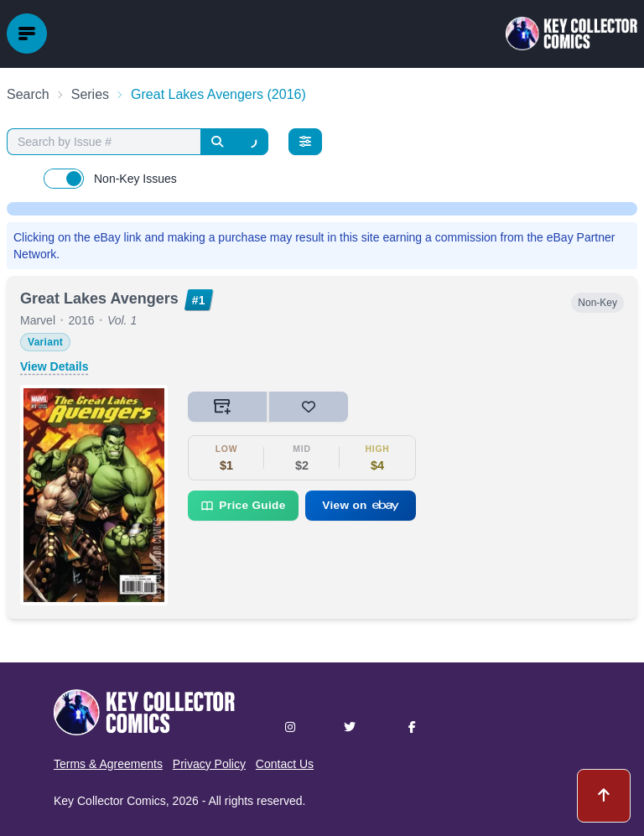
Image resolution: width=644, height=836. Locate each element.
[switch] (64, 179)
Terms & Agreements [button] (108, 764)
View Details (54, 366)
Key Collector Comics (110, 801)
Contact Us (285, 764)
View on (361, 505)
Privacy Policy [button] (209, 764)
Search (28, 94)
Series (90, 94)
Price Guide (243, 506)
